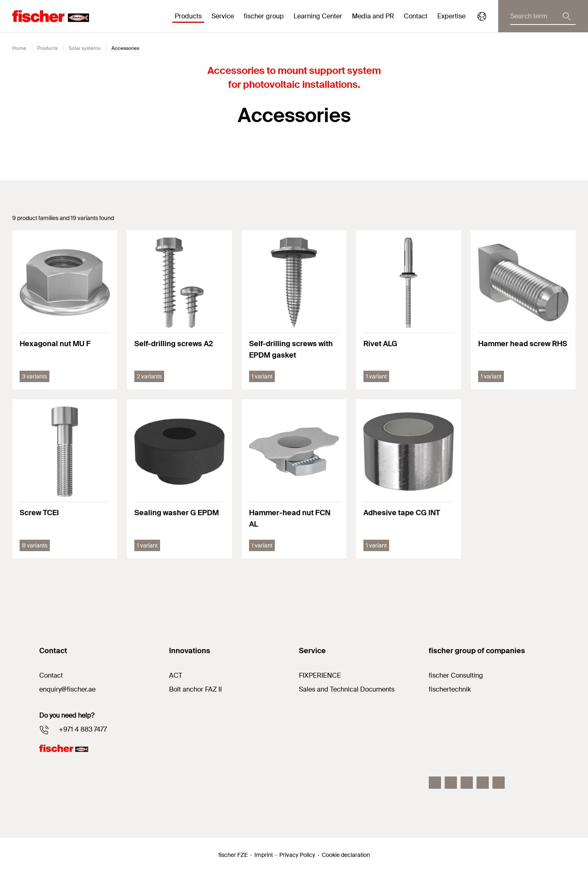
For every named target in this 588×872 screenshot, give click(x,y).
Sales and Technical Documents (347, 689)
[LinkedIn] (467, 783)
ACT (176, 675)
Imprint (264, 855)
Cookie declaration (346, 855)
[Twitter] (483, 783)
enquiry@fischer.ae (67, 689)
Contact (416, 16)
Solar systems (85, 48)
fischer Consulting (456, 675)
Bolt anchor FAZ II (195, 689)
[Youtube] (499, 783)
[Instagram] (451, 783)
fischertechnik (450, 689)
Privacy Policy (297, 855)
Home (19, 48)
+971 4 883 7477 (83, 729)
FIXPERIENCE (320, 675)
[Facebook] (435, 783)
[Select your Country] (482, 16)
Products (47, 48)
